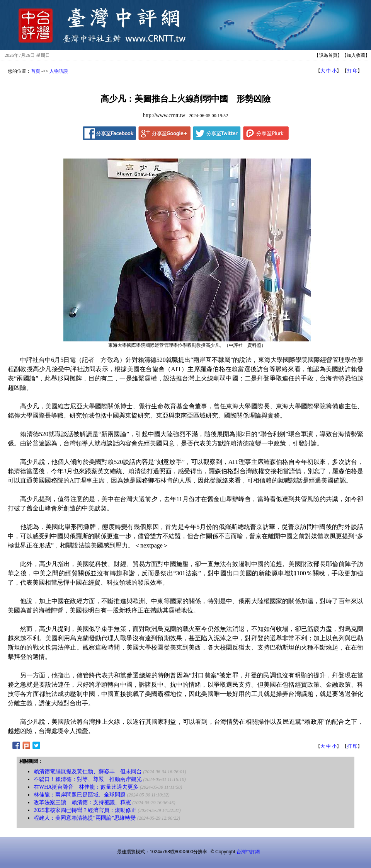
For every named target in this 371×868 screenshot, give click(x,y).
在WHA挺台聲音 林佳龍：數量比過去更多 (86, 787)
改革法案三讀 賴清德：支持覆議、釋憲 (82, 802)
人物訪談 (59, 71)
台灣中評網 (248, 852)
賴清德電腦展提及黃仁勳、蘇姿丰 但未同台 (88, 772)
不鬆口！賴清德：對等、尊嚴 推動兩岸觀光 (88, 779)
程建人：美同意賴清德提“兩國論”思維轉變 (85, 818)
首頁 (36, 71)
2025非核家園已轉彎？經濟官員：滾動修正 (85, 810)
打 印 (352, 71)
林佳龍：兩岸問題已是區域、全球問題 (80, 795)
